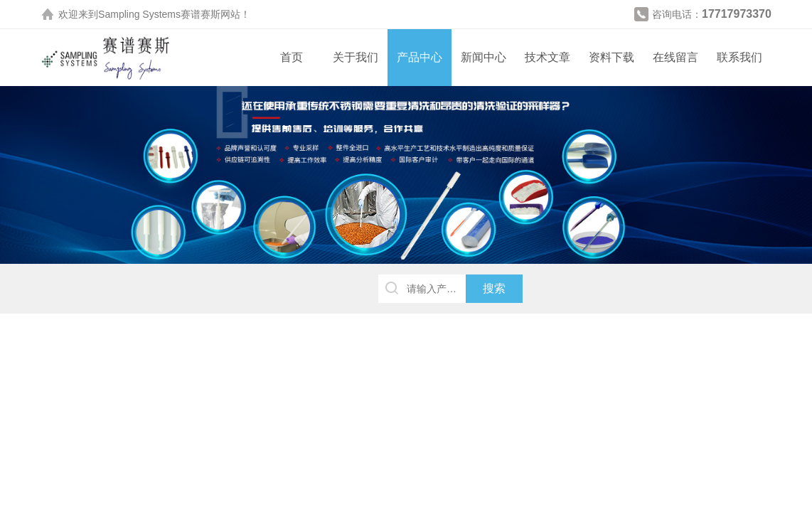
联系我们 (739, 57)
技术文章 (547, 57)
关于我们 (356, 57)
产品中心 (420, 57)
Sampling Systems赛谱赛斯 (159, 14)
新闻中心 (484, 57)
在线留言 (675, 57)
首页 (292, 57)
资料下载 (611, 57)
